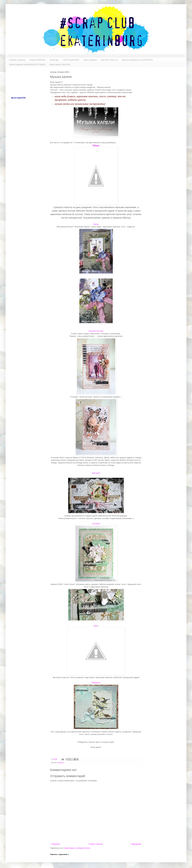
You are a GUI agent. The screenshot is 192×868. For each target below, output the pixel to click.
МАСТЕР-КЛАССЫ (109, 60)
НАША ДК (54, 60)
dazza (96, 626)
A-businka (96, 524)
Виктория (96, 473)
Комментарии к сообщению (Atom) (77, 848)
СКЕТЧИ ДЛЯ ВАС (71, 60)
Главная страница (17, 60)
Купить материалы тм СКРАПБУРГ (138, 60)
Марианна (96, 683)
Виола (96, 224)
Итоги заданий (90, 60)
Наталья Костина (96, 331)
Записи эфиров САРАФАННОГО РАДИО (27, 64)
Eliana (96, 146)
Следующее (55, 844)
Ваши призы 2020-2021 (60, 64)
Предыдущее (136, 844)
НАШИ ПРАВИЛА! (38, 60)
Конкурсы (61, 763)
